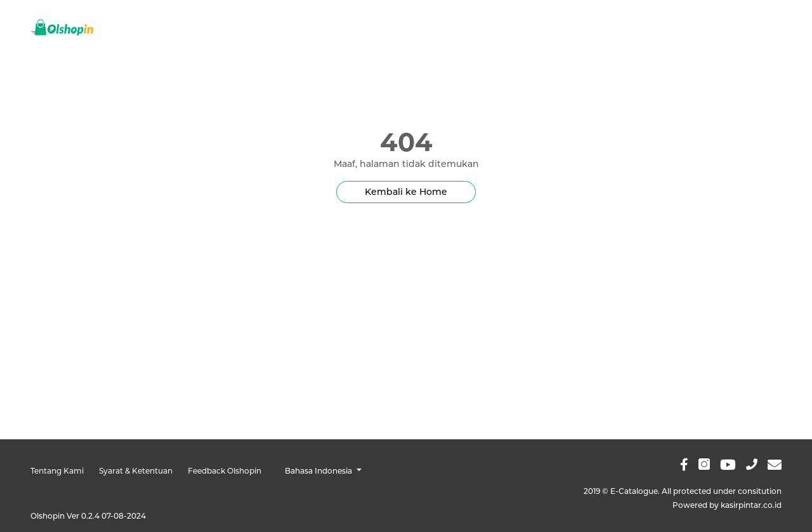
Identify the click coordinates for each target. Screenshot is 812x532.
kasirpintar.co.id (751, 505)
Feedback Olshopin (225, 471)
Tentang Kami (57, 471)
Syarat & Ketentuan (136, 471)
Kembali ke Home (406, 192)
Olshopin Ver (88, 516)
